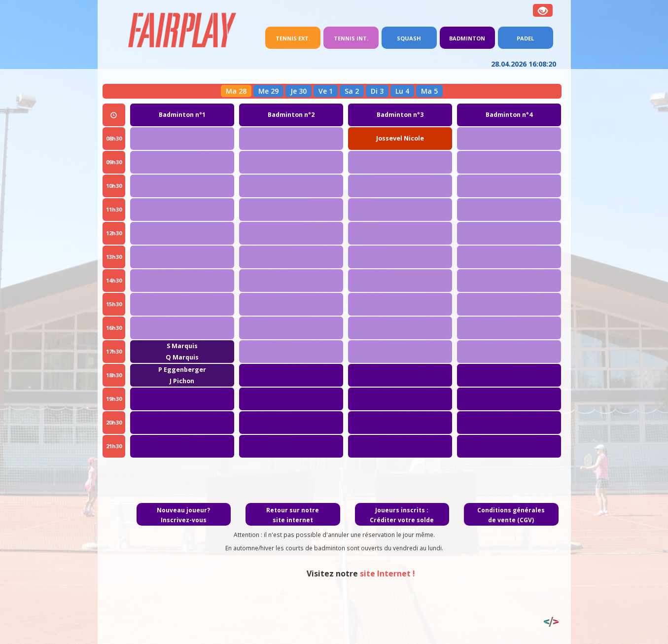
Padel (525, 38)
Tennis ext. (298, 37)
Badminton (467, 38)
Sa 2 (352, 91)
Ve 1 (326, 91)
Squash (409, 38)
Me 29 (268, 91)
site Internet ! (457, 573)
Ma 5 (429, 91)
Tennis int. (351, 38)
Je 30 (299, 91)
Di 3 (377, 91)
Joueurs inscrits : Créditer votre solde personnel (402, 520)
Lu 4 (402, 91)
